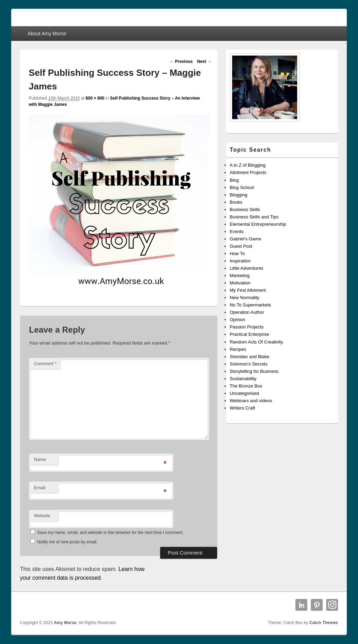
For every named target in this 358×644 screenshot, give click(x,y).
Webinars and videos (251, 401)
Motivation (240, 283)
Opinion (238, 320)
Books (236, 202)
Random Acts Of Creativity (256, 342)
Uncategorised (244, 393)
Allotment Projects (248, 172)
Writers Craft (242, 408)
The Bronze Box (246, 386)
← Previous (181, 61)
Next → (204, 61)
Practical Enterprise (249, 334)
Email (40, 488)
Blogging (239, 195)
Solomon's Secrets (249, 364)
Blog (234, 180)
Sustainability (243, 379)
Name (40, 459)
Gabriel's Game (245, 239)
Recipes (238, 349)
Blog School (242, 187)
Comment (45, 364)
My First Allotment (248, 290)
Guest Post (241, 246)
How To (237, 254)
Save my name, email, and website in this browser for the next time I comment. (110, 533)
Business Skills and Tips (254, 217)
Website (42, 516)
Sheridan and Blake (249, 357)
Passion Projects (247, 327)
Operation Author (247, 312)
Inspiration (240, 261)
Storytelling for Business (254, 371)
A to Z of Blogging (248, 165)
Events (237, 231)
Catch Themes (324, 623)
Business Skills (245, 209)
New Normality (245, 298)
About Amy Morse (47, 34)
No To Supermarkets (250, 305)
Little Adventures (246, 268)
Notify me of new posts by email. (67, 542)
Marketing (240, 276)
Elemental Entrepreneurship (258, 224)
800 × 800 (95, 98)
